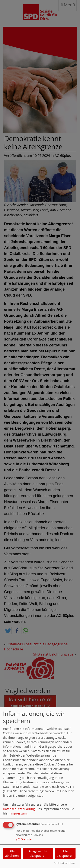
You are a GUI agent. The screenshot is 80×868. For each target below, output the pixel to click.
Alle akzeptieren (65, 853)
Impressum (19, 813)
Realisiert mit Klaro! (65, 863)
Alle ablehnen (12, 853)
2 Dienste (24, 839)
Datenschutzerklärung (19, 809)
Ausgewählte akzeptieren (38, 853)
